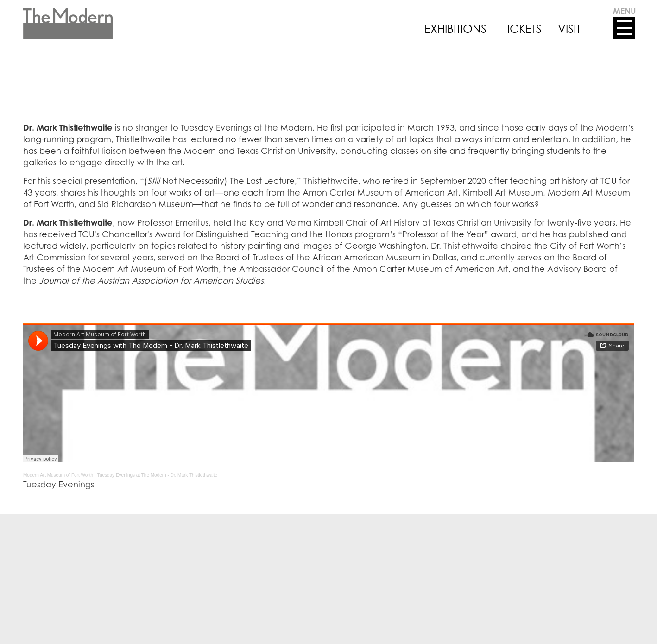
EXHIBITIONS (455, 29)
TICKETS (522, 29)
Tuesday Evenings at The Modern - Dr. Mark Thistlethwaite (157, 475)
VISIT (569, 29)
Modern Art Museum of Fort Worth (58, 475)
